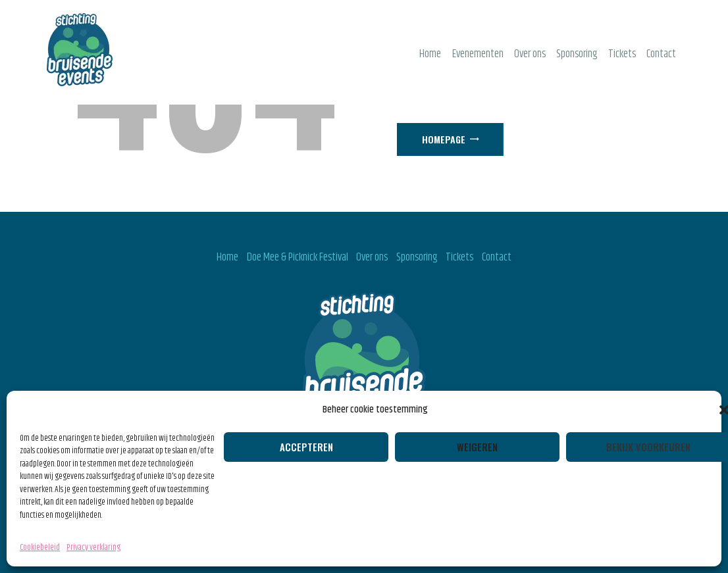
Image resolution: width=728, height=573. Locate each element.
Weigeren (477, 447)
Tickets (459, 257)
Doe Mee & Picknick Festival (298, 257)
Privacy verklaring (93, 547)
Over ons (372, 257)
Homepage (444, 139)
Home (227, 257)
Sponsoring (417, 257)
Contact (497, 257)
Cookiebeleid (40, 547)
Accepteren (306, 447)
